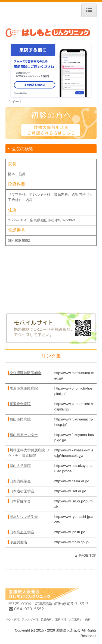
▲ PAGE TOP (85, 555)
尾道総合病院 (20, 404)
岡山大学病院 (20, 466)
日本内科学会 (20, 481)
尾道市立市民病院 (24, 388)
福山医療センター (24, 435)
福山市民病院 (20, 419)
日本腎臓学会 (20, 501)
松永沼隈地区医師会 (25, 373)
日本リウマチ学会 (24, 517)
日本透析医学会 (22, 491)
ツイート (15, 102)
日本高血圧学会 (22, 532)
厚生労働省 (18, 542)
